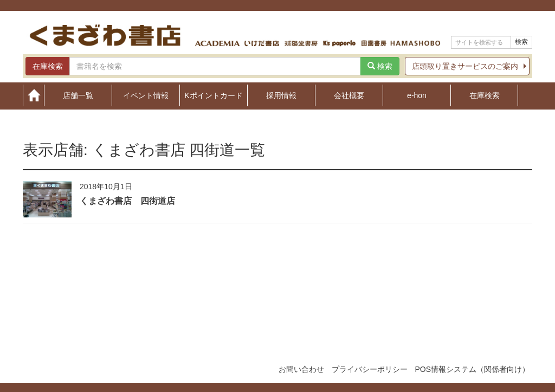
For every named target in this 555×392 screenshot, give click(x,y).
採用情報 (281, 95)
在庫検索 (485, 95)
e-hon (417, 95)
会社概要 (349, 95)
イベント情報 (146, 95)
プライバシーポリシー (370, 369)
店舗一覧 (78, 95)
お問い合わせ (301, 369)
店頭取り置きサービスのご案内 (465, 66)
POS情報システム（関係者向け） (472, 369)
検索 (521, 42)
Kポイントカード (213, 95)
